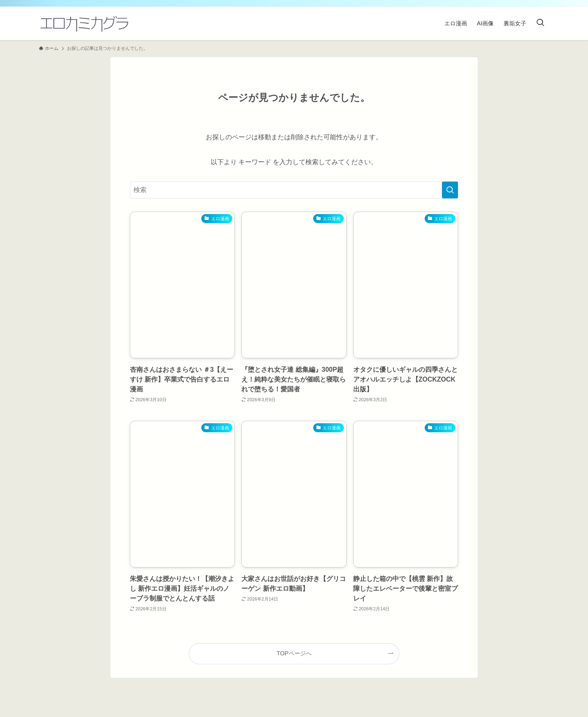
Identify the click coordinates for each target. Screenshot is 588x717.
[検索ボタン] (540, 23)
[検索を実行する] (450, 190)
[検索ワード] (294, 190)
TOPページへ (294, 653)
